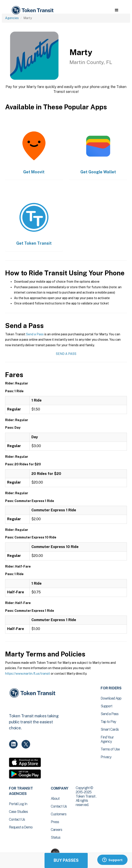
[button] (117, 10)
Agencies (12, 18)
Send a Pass (35, 334)
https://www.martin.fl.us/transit (28, 674)
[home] (32, 10)
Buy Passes (66, 860)
